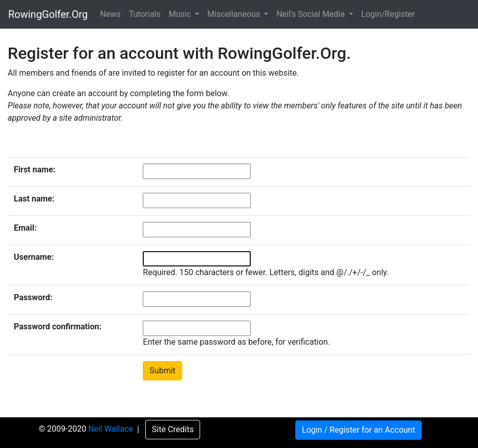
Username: (34, 257)
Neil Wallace (112, 429)
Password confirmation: (58, 327)
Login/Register (388, 14)
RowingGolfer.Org (48, 14)
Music (181, 14)
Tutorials (145, 14)
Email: (25, 228)
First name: (35, 170)
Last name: (34, 199)
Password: (33, 297)
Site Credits (173, 429)
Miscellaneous (235, 14)
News (111, 14)
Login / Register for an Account (358, 430)
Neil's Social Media (312, 14)
